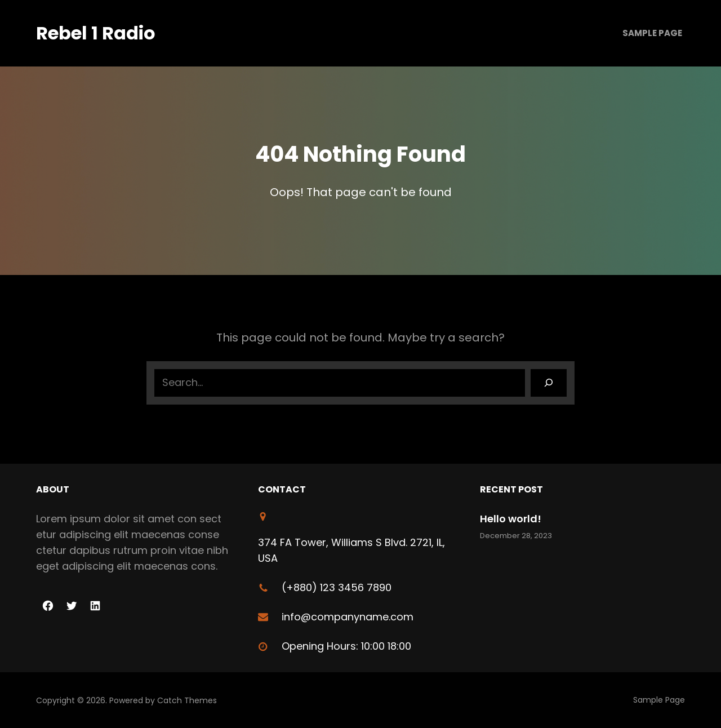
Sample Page (652, 33)
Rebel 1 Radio (96, 33)
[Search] (549, 383)
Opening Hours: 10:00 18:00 (346, 646)
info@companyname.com (348, 617)
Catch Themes (187, 700)
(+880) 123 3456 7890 (337, 587)
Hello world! (511, 519)
